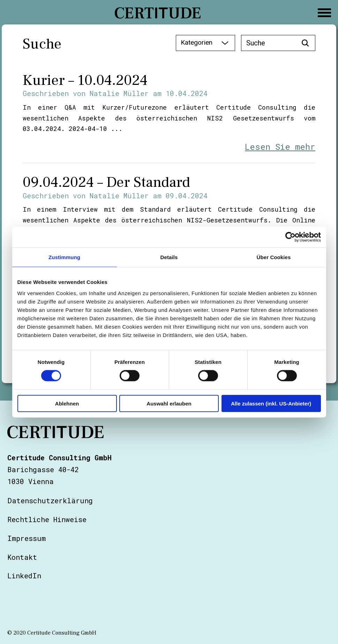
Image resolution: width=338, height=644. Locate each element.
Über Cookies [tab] (274, 257)
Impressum (27, 538)
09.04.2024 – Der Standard (106, 182)
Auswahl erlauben (169, 403)
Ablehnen (67, 403)
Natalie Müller (119, 93)
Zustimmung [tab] (64, 257)
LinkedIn (24, 576)
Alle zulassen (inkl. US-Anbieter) (271, 403)
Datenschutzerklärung (50, 500)
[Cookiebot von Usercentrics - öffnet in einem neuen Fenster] (290, 237)
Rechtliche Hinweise (47, 519)
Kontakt (22, 557)
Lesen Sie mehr (280, 147)
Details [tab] (169, 257)
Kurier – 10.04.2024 (85, 80)
